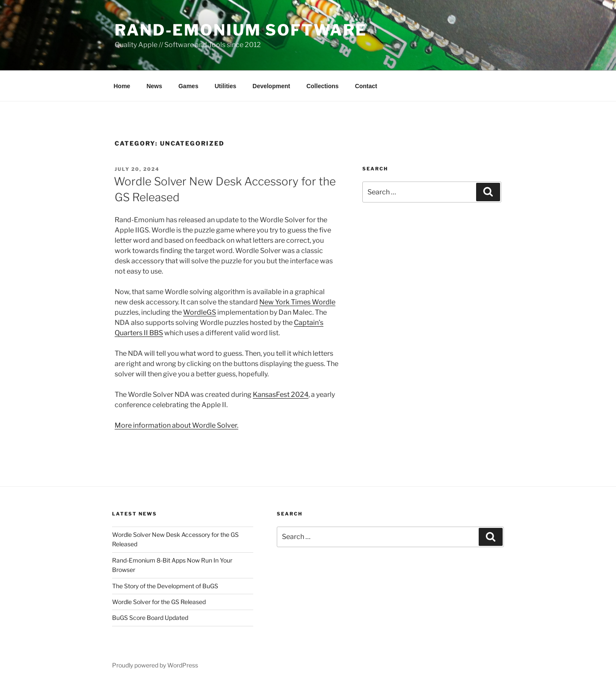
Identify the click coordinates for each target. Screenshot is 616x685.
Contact (366, 86)
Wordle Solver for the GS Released (159, 602)
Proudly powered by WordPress (155, 665)
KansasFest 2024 (281, 395)
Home (122, 86)
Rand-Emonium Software (241, 30)
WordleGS (200, 312)
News (154, 86)
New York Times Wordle (297, 302)
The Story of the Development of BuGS (165, 586)
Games (188, 86)
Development (271, 86)
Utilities (226, 86)
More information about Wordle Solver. (176, 425)
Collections (322, 86)
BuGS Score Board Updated (150, 618)
